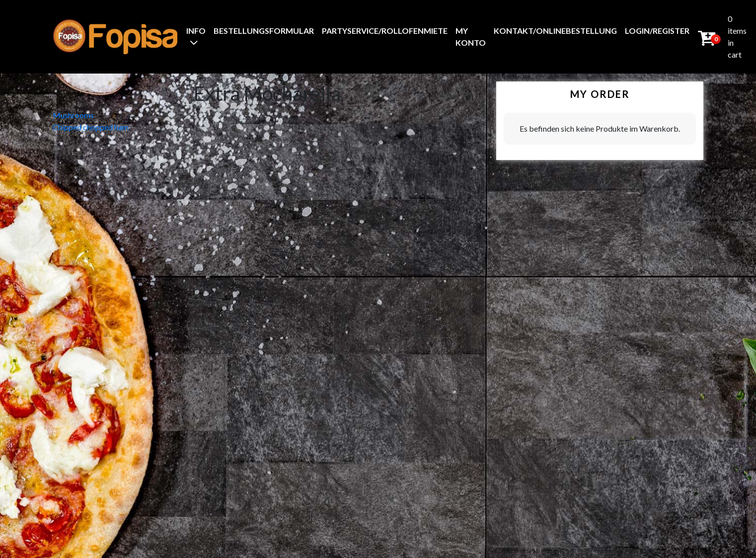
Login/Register (657, 31)
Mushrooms (73, 115)
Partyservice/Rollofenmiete (385, 31)
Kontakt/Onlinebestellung (555, 31)
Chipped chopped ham (91, 127)
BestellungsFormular (264, 31)
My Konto (471, 37)
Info (196, 31)
